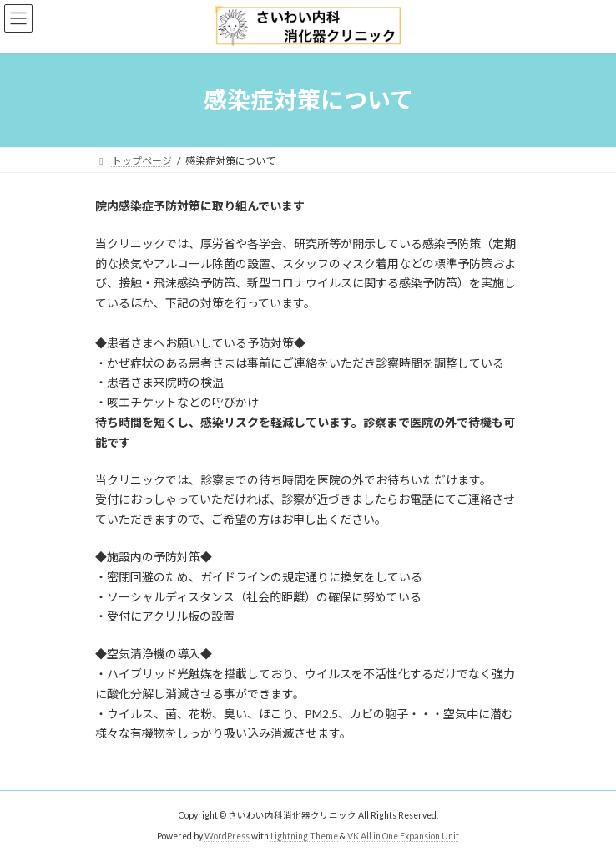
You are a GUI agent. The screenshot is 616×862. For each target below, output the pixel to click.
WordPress (227, 836)
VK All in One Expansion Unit (403, 836)
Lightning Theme (304, 836)
